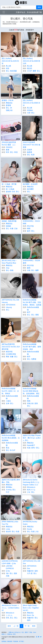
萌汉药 (30, 68)
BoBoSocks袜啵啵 (33, 309)
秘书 (29, 231)
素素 (8, 150)
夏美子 (27, 632)
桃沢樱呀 (30, 189)
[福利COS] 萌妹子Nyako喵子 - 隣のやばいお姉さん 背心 (32, 438)
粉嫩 (12, 357)
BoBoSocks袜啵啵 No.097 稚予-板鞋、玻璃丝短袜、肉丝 (32, 347)
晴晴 (29, 229)
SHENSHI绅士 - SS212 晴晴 (31, 222)
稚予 (29, 312)
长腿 (12, 229)
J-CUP (29, 71)
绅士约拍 (30, 226)
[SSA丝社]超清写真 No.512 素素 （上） (9, 144)
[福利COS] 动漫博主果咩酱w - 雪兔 (11, 481)
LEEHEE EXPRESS (10, 567)
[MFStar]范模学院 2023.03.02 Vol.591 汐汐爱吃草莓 (11, 347)
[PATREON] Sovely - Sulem (30, 523)
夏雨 (29, 268)
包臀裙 (34, 359)
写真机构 (16, 641)
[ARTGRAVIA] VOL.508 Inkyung (10, 301)
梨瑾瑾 (8, 105)
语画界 (30, 150)
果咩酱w (9, 487)
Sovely (30, 529)
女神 (8, 403)
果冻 (8, 448)
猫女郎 (8, 532)
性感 (29, 448)
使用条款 (4, 641)
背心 (8, 71)
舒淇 (14, 634)
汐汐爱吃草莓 (11, 354)
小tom (34, 632)
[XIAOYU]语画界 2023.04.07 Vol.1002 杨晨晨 (32, 145)
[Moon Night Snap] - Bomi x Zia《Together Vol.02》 (31, 608)
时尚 (8, 152)
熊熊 (29, 401)
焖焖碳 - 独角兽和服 (9, 221)
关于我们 (21, 641)
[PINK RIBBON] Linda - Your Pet (10, 523)
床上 (29, 315)
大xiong (9, 490)
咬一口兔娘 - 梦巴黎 (9, 184)
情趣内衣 (30, 571)
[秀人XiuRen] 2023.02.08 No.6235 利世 (10, 61)
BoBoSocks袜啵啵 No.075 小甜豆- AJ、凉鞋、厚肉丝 (10, 391)
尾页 (34, 626)
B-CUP (13, 450)
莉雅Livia (11, 632)
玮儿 (23, 632)
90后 (16, 152)
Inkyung (9, 307)
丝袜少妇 (30, 403)
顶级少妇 (9, 110)
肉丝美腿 (13, 71)
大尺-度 (30, 573)
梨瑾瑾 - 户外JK (8, 100)
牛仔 (8, 492)
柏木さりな (31, 490)
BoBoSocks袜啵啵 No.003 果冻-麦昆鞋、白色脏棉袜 (11, 438)
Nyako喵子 (31, 445)
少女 (29, 492)
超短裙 (8, 192)
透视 (37, 315)
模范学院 (9, 352)
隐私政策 (10, 641)
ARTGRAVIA (11, 305)
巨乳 (8, 618)
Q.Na (8, 571)
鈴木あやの (18, 632)
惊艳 (12, 270)
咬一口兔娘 (10, 189)
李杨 (31, 632)
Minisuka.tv (31, 487)
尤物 (8, 576)
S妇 (7, 573)
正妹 (16, 229)
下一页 (27, 626)
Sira (28, 568)
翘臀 (34, 71)
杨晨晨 (30, 152)
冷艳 (29, 270)
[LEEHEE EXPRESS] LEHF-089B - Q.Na (10, 562)
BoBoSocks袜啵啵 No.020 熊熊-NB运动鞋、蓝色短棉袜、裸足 (31, 391)
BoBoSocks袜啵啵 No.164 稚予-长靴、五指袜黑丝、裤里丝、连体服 (32, 302)
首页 (9, 626)
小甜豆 (8, 401)
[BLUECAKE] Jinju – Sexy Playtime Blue (9, 262)
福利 (36, 571)
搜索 (39, 7)
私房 (33, 155)
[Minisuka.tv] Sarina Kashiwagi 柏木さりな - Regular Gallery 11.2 (32, 482)
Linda (8, 529)
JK (11, 108)
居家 (15, 573)
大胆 (29, 113)
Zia (33, 615)
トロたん (9, 615)
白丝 (13, 192)
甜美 (36, 403)
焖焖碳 (8, 226)
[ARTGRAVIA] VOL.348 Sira (32, 562)
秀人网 (8, 66)
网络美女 (9, 103)
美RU (33, 448)
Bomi (29, 615)
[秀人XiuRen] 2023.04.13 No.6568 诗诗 (31, 103)
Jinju (8, 268)
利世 (8, 68)
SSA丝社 (9, 147)
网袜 (8, 357)
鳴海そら (4, 634)
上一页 (16, 626)
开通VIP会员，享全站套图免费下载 (29, 12)
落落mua (10, 634)
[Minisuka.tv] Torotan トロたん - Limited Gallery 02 (11, 608)
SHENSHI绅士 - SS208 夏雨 (31, 262)
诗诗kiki (30, 110)
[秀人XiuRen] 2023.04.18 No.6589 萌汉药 (31, 61)
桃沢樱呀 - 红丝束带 (30, 184)
